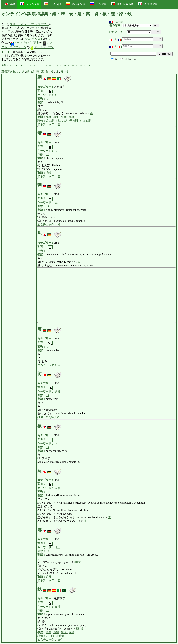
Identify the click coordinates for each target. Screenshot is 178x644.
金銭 (48, 632)
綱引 (56, 117)
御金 (60, 640)
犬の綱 (50, 121)
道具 (58, 392)
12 (41, 65)
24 (89, 65)
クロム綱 (85, 121)
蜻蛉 (48, 173)
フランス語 (30, 4)
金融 (58, 607)
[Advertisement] (80, 42)
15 (53, 65)
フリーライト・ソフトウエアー (29, 24)
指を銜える (53, 417)
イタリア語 (148, 4)
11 (38, 65)
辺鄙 (48, 577)
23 (85, 65)
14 (49, 65)
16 (57, 65)
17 (61, 65)
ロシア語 (98, 4)
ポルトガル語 (123, 4)
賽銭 (56, 632)
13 (45, 65)
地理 (58, 547)
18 (65, 65)
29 (93, 65)
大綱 (48, 117)
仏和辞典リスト (33, 39)
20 (73, 65)
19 (69, 65)
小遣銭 (60, 636)
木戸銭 (50, 636)
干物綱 (74, 121)
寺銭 (71, 632)
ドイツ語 (53, 4)
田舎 (78, 562)
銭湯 (64, 632)
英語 (10, 4)
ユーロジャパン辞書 (24, 43)
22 (81, 65)
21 (77, 65)
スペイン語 (76, 4)
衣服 (58, 488)
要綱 (64, 117)
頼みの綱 (62, 121)
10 (34, 65)
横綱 (71, 117)
